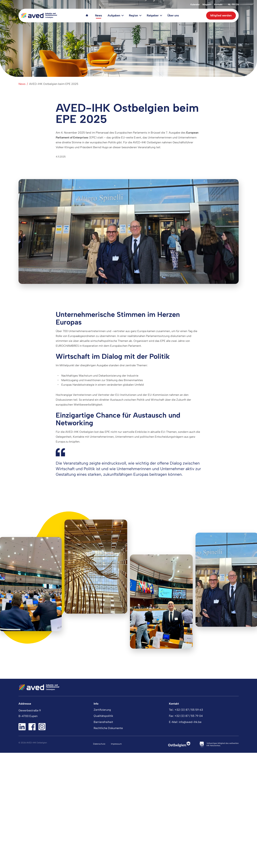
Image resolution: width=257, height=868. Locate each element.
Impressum (116, 744)
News (99, 16)
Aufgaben (114, 16)
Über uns (173, 16)
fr (233, 4)
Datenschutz (99, 744)
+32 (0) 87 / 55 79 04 (189, 716)
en (237, 4)
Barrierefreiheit (103, 722)
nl (229, 4)
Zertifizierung (102, 710)
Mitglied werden (221, 15)
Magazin (207, 4)
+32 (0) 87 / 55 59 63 (189, 710)
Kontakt (218, 4)
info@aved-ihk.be (190, 722)
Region (133, 16)
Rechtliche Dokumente (108, 728)
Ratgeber (153, 16)
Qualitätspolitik (103, 716)
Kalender (195, 4)
